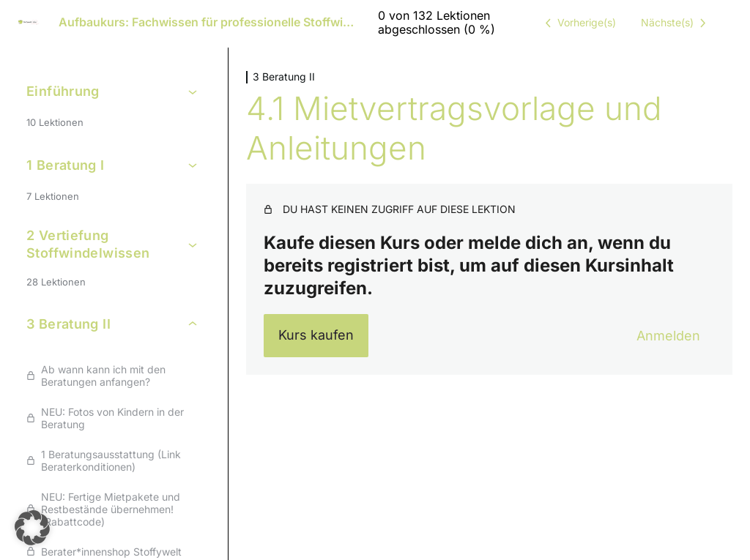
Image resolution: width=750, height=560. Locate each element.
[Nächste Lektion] (676, 23)
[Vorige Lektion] (578, 23)
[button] (32, 528)
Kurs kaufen (316, 335)
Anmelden (668, 336)
